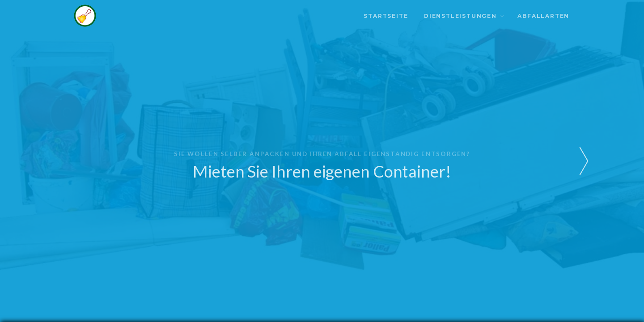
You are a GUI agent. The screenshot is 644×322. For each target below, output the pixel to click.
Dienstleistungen (460, 16)
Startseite (386, 16)
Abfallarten (543, 16)
